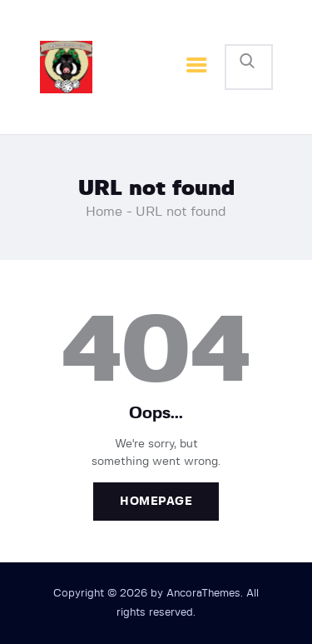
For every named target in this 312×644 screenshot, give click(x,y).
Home (104, 212)
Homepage (156, 502)
